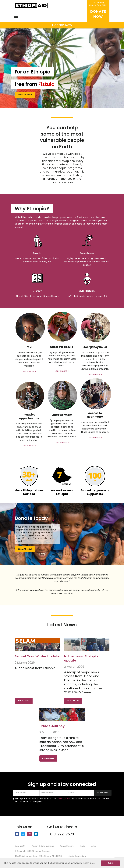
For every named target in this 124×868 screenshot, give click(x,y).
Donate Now (25, 95)
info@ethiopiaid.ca (77, 856)
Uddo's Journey (52, 726)
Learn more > (29, 371)
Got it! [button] (110, 863)
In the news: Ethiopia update (81, 658)
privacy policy (64, 798)
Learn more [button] (89, 863)
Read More (24, 701)
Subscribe (103, 793)
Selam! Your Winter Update (37, 656)
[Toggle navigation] (16, 16)
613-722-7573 (62, 834)
